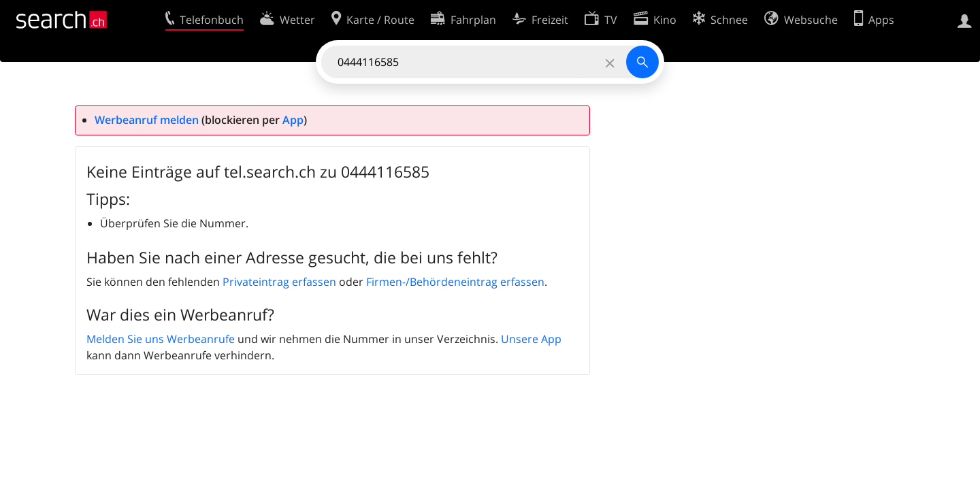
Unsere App (531, 339)
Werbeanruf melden (147, 120)
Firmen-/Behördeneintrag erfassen (455, 282)
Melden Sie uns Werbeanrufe (161, 339)
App (293, 120)
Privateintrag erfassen (279, 282)
